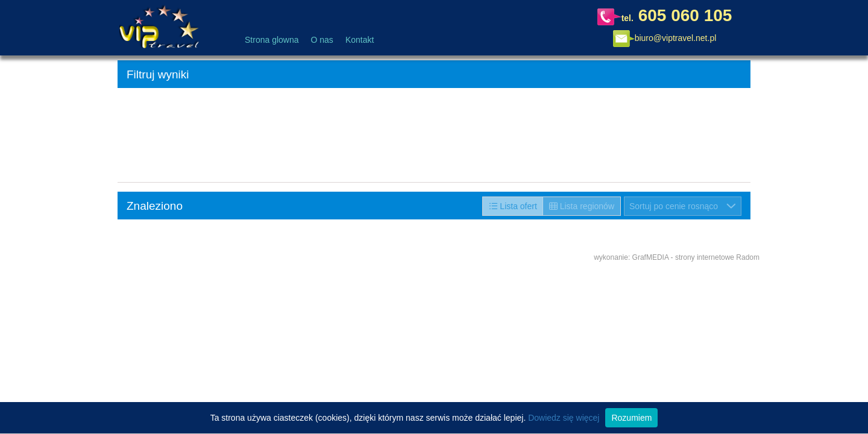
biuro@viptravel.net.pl (676, 38)
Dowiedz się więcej (564, 418)
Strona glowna (272, 40)
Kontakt (360, 40)
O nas (322, 40)
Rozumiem (631, 418)
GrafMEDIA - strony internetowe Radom (696, 257)
